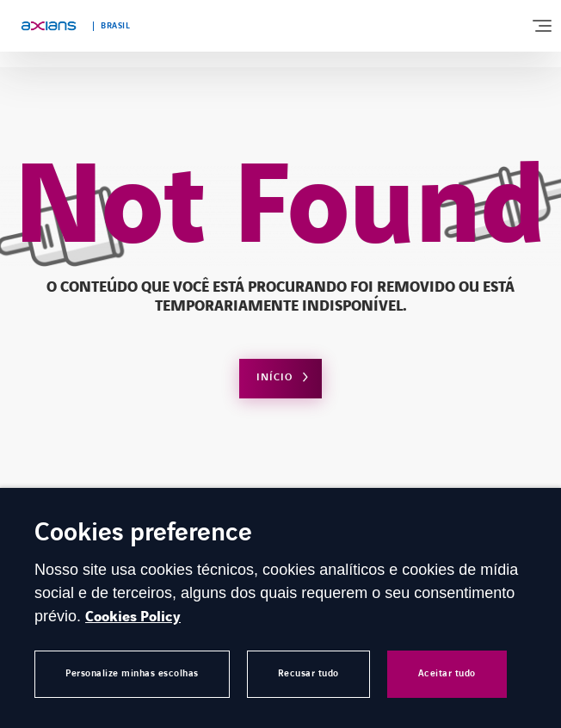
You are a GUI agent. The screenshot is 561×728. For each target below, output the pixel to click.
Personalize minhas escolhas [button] (132, 673)
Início (274, 377)
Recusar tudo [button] (308, 673)
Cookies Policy (133, 617)
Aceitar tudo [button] (447, 673)
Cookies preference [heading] (143, 534)
